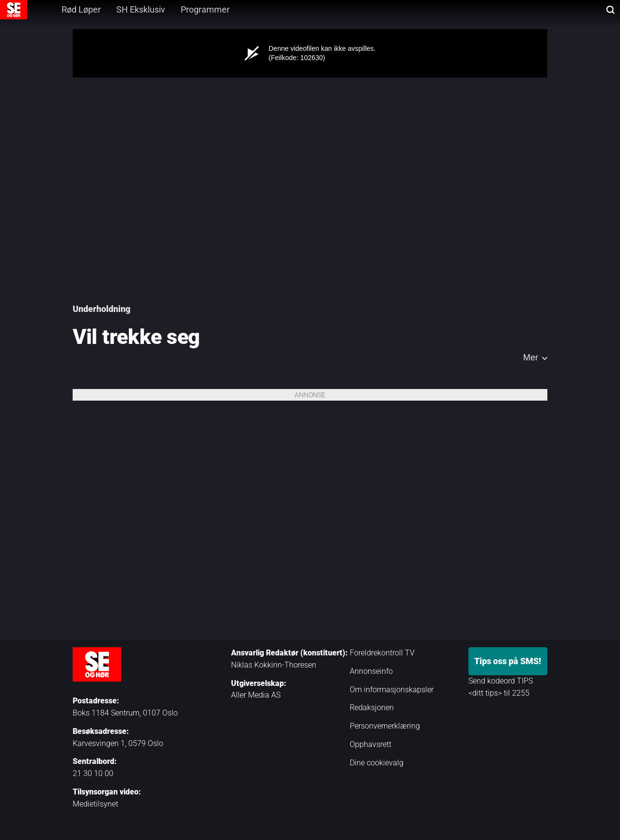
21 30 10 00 (93, 773)
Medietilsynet (95, 804)
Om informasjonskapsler (392, 690)
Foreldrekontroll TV (382, 653)
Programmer (205, 9)
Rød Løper (81, 9)
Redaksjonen (372, 708)
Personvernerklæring (385, 726)
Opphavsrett (371, 744)
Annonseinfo (371, 671)
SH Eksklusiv (141, 9)
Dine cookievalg (377, 763)
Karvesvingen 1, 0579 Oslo (118, 743)
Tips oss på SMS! (508, 661)
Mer (531, 358)
